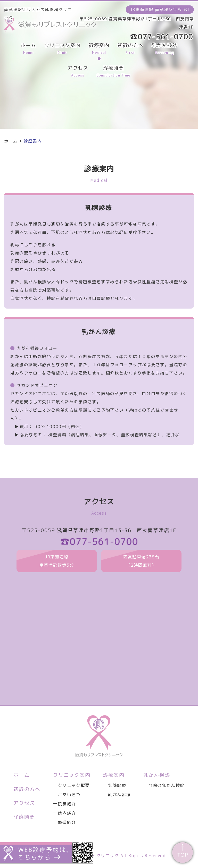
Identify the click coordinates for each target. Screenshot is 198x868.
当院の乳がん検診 (166, 785)
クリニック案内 (72, 775)
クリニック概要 (74, 785)
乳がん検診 (157, 775)
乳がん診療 (119, 795)
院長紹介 (67, 804)
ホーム (22, 775)
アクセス (24, 803)
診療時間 (24, 817)
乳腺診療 (117, 785)
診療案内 (114, 775)
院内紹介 (67, 813)
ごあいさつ (69, 795)
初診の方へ (27, 789)
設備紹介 (67, 822)
